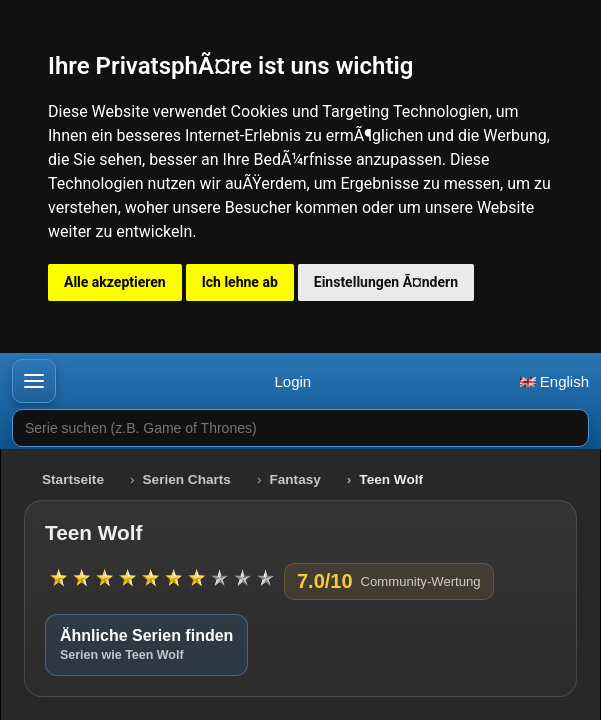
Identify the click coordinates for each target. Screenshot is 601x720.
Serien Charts (187, 479)
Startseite (73, 479)
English (554, 381)
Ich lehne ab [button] (240, 282)
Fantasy (294, 479)
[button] (34, 381)
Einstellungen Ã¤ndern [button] (386, 282)
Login (292, 381)
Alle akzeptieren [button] (115, 282)
